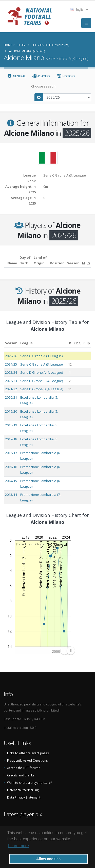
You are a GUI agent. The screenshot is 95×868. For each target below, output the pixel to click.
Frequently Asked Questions (27, 760)
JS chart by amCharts (30, 544)
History (66, 76)
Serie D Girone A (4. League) (42, 372)
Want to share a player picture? (29, 783)
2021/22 (11, 389)
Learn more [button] (18, 846)
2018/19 (11, 425)
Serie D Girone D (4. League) (42, 389)
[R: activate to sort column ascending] (70, 343)
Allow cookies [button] (48, 859)
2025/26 (11, 356)
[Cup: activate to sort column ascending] (87, 343)
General (16, 76)
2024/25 (11, 364)
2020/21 (11, 397)
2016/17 (11, 453)
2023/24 (11, 372)
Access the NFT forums (24, 768)
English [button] (79, 9)
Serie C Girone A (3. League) (41, 356)
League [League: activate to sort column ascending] (26, 343)
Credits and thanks (21, 775)
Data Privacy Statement (24, 797)
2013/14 (11, 495)
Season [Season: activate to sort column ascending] (11, 343)
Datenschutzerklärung (23, 790)
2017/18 (11, 439)
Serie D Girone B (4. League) (42, 381)
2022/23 (11, 381)
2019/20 (11, 411)
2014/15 (11, 481)
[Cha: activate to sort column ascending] (78, 343)
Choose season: (44, 86)
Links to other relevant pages (28, 753)
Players (41, 76)
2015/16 (11, 467)
